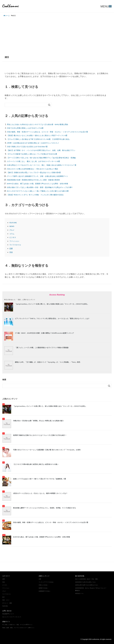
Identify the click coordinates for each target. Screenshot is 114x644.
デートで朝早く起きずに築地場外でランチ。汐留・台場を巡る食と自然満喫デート (42, 176)
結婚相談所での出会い (45, 591)
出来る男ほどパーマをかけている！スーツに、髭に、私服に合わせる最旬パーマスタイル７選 (47, 165)
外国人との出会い (43, 585)
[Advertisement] (57, 35)
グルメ (12, 230)
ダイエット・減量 (60, 567)
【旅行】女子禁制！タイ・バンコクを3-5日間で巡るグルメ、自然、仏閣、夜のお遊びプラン (46, 150)
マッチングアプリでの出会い (46, 582)
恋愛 (11, 248)
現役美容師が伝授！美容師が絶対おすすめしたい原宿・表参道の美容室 (37, 180)
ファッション (15, 241)
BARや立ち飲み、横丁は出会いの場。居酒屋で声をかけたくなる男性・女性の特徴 (42, 184)
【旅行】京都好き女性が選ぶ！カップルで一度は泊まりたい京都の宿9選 (38, 172)
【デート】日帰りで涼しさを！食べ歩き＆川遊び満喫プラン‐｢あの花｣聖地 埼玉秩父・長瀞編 (46, 158)
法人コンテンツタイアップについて (12, 617)
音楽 (11, 252)
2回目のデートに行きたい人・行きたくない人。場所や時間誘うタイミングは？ (40, 493)
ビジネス (13, 237)
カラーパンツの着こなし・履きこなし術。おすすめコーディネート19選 (37, 161)
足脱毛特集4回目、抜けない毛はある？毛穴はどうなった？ (91, 588)
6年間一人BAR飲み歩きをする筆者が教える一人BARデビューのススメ (37, 143)
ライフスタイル (16, 245)
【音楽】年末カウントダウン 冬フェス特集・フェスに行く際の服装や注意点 (39, 195)
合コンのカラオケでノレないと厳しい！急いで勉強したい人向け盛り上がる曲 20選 (42, 191)
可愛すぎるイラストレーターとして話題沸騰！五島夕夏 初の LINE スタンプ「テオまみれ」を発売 (47, 450)
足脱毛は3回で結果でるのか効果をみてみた (87, 585)
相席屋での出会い (43, 588)
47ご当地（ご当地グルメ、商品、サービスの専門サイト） (18, 625)
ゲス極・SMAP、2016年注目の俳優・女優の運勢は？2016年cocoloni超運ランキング (44, 333)
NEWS (12, 226)
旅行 (4, 597)
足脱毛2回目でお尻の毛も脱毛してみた (86, 582)
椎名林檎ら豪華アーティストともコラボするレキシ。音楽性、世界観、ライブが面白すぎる (44, 508)
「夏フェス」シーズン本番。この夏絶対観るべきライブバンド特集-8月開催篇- (42, 348)
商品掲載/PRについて (8, 614)
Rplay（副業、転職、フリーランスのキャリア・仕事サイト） (19, 628)
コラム (12, 234)
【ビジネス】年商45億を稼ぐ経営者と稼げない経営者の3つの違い (36, 464)
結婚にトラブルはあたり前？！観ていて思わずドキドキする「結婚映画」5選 (39, 479)
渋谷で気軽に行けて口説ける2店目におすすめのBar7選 (30, 147)
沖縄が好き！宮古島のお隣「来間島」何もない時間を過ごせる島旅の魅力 (38, 421)
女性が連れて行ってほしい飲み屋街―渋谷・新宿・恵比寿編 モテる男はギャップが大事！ (45, 187)
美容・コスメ (47, 567)
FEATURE (14, 223)
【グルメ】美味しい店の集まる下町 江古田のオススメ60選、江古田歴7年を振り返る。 (44, 139)
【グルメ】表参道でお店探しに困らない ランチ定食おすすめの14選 (36, 154)
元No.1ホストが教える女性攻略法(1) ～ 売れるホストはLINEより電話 (36, 169)
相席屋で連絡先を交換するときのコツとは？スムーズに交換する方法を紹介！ (40, 435)
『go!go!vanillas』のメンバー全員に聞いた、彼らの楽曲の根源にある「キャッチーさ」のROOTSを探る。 (52, 304)
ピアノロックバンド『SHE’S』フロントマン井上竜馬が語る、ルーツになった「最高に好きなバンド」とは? (52, 319)
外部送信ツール (79, 593)
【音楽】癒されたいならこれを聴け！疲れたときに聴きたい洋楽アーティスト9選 (41, 135)
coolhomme (11, 6)
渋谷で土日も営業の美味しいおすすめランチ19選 (28, 128)
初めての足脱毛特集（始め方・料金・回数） (87, 579)
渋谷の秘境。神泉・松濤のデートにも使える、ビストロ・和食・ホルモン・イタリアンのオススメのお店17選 (53, 132)
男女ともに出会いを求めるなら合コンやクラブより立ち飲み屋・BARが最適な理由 (42, 124)
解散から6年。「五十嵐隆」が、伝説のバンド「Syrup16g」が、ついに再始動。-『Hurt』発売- (48, 362)
